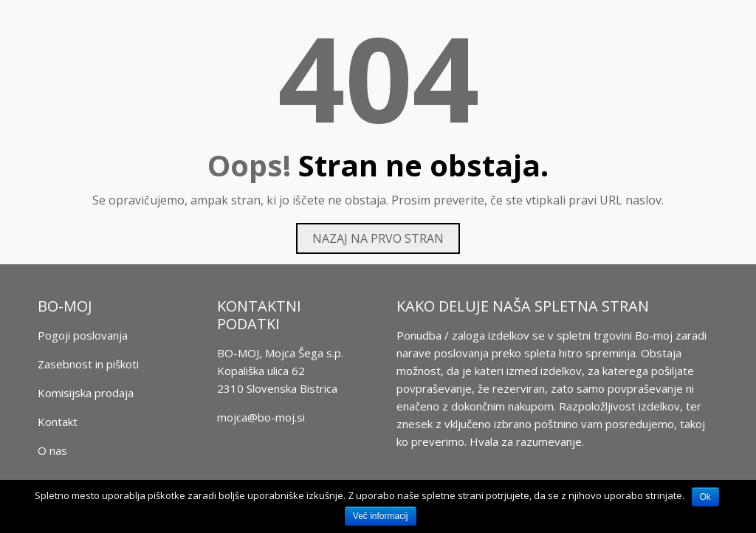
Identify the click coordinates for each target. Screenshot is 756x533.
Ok (705, 497)
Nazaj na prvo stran (378, 238)
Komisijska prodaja (86, 393)
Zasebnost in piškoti (88, 364)
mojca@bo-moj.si (261, 417)
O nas (52, 450)
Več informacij (381, 516)
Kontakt (58, 422)
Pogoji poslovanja (83, 335)
